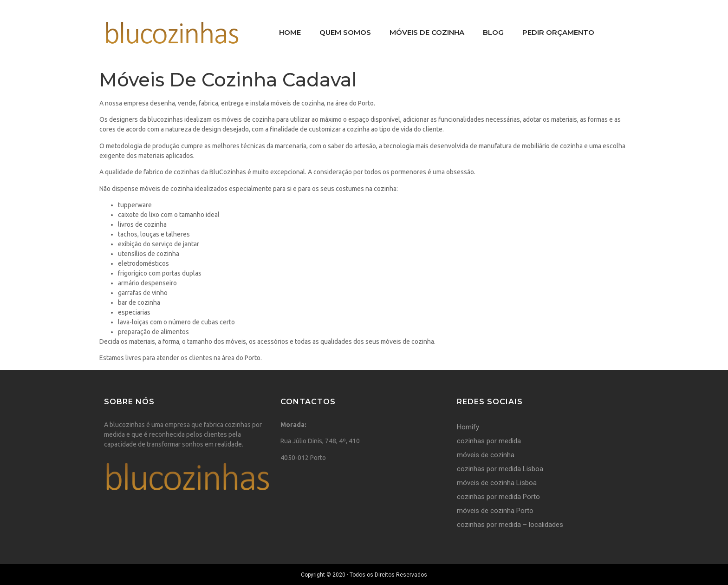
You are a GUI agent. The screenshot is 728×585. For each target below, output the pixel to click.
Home (290, 32)
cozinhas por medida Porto (498, 497)
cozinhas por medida (489, 441)
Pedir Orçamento (558, 32)
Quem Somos (345, 32)
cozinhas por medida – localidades (510, 525)
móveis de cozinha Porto (495, 511)
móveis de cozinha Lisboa (497, 483)
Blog (493, 32)
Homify (468, 427)
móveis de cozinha (486, 455)
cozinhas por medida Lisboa (500, 469)
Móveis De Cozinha (427, 32)
